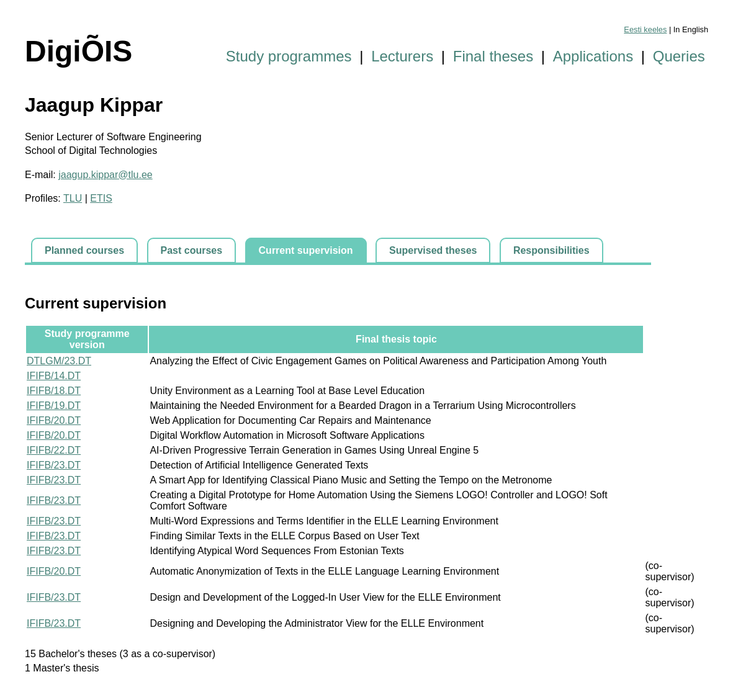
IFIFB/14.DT (54, 376)
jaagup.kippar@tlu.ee (105, 175)
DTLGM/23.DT (59, 361)
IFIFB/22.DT (54, 450)
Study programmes (289, 56)
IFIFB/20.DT (54, 420)
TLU (73, 198)
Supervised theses (433, 250)
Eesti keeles (645, 29)
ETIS (101, 198)
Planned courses (84, 250)
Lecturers (402, 56)
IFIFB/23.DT (54, 465)
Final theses (493, 56)
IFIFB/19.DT (54, 406)
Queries (679, 56)
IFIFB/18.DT (54, 391)
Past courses (192, 250)
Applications (593, 56)
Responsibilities (551, 250)
